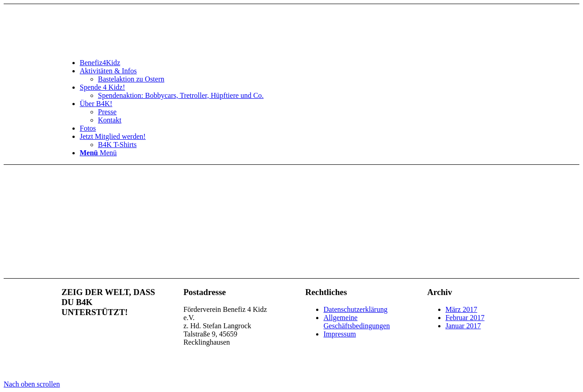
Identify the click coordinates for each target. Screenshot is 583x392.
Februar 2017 (465, 318)
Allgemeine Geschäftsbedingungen (357, 322)
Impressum (340, 334)
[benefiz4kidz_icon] (130, 47)
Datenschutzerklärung (355, 309)
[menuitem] (301, 63)
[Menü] (98, 153)
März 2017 (461, 309)
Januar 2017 (463, 326)
